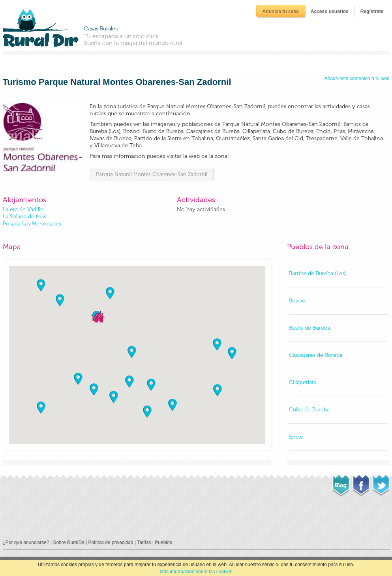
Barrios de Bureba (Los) (318, 273)
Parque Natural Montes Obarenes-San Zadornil (152, 174)
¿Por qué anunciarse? (26, 542)
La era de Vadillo (23, 209)
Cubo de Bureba (309, 410)
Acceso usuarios (330, 11)
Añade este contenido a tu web (357, 79)
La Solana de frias (24, 217)
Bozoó (297, 301)
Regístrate (372, 11)
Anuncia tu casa (281, 11)
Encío (296, 437)
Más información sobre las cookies (196, 572)
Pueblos (163, 542)
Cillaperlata (303, 382)
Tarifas (144, 542)
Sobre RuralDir (68, 542)
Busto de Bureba (309, 328)
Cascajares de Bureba (316, 355)
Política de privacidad (111, 542)
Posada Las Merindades (32, 224)
